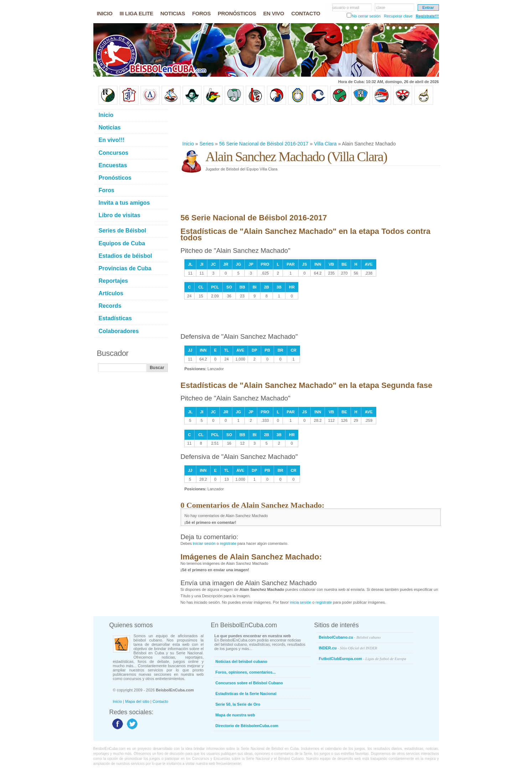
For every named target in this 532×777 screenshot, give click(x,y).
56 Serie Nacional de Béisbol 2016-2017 (264, 144)
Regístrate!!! (427, 16)
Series (207, 144)
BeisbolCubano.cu (350, 637)
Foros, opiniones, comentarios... (246, 672)
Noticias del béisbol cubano (241, 661)
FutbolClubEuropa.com (363, 659)
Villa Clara (325, 144)
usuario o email (346, 7)
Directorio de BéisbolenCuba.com (247, 726)
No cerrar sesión (366, 16)
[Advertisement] (310, 123)
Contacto (160, 701)
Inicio (188, 144)
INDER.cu (348, 648)
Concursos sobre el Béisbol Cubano (249, 683)
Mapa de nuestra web (235, 715)
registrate (228, 543)
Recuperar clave (398, 16)
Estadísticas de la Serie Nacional (246, 694)
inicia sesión (300, 602)
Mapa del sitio (137, 701)
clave (381, 7)
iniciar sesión (204, 543)
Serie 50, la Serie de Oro (238, 704)
